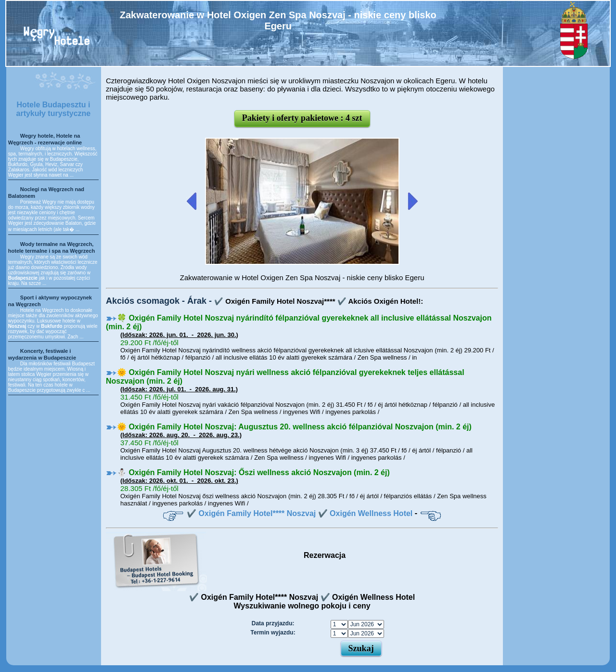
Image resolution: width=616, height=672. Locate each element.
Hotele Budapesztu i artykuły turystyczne (54, 109)
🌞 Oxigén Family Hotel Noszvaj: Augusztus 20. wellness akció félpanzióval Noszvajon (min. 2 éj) (294, 427)
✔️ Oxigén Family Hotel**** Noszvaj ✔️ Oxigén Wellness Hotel (300, 513)
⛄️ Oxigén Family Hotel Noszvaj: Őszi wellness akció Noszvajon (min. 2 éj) (253, 472)
